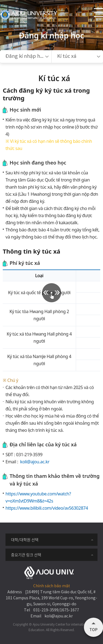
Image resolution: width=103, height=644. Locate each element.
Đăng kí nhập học (25, 56)
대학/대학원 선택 (25, 540)
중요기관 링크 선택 (26, 555)
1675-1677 (69, 610)
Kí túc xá (67, 56)
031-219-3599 (29, 455)
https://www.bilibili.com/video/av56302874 (47, 508)
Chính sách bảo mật (52, 586)
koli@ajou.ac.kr (34, 462)
